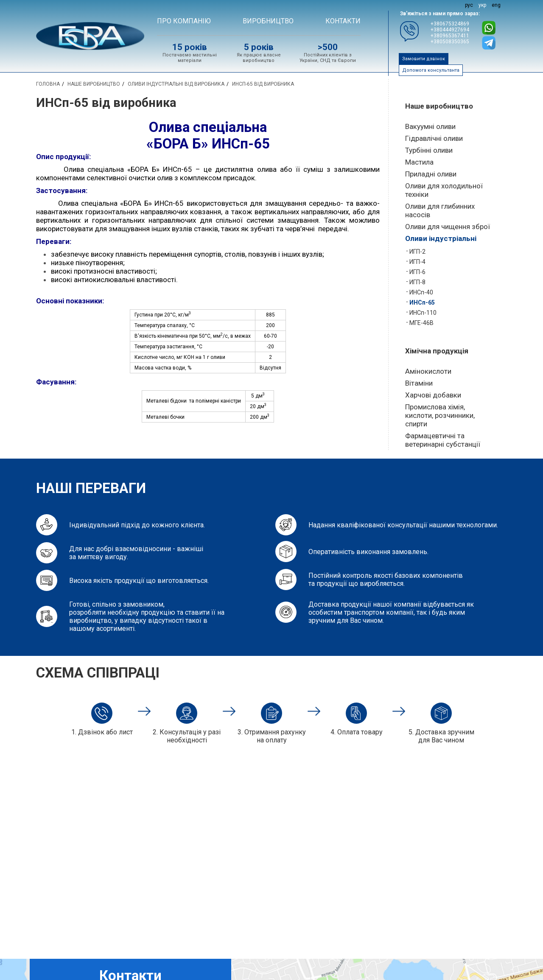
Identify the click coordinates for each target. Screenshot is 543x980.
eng (496, 5)
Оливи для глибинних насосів (440, 210)
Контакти (343, 21)
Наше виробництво (439, 106)
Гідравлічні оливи (434, 138)
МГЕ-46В (421, 323)
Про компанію (184, 21)
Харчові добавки (433, 395)
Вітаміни (419, 383)
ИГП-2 (417, 252)
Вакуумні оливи (430, 126)
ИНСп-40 (421, 292)
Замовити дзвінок (424, 59)
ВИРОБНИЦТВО (268, 21)
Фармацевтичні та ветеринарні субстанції (443, 440)
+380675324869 (450, 24)
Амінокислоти (428, 371)
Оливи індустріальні (441, 238)
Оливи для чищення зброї (448, 227)
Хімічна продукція (437, 351)
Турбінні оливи (429, 150)
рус (469, 5)
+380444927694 (450, 30)
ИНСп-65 (422, 302)
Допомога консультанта (431, 70)
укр (482, 5)
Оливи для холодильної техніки (444, 190)
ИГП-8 (417, 282)
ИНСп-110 (423, 313)
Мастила (419, 162)
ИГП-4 (417, 262)
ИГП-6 (417, 272)
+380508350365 (450, 42)
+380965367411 (450, 36)
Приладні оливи (431, 174)
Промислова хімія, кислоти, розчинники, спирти (440, 415)
